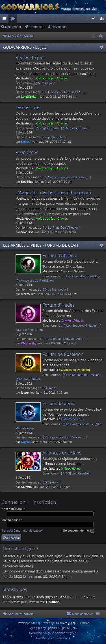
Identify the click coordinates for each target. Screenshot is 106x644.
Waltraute (28, 343)
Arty (43, 628)
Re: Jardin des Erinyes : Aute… (64, 339)
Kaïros (26, 142)
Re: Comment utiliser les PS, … (64, 92)
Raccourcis (5, 20)
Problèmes (27, 152)
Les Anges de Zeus (78, 424)
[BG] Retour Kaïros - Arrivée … (64, 437)
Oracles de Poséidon (75, 370)
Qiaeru (73, 633)
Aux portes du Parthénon (35, 280)
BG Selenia (50, 482)
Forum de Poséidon (63, 354)
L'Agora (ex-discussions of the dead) (53, 193)
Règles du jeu (30, 57)
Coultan (53, 602)
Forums (14, 20)
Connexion (37, 27)
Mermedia (28, 294)
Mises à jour (44, 83)
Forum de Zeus (58, 404)
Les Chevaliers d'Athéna (81, 276)
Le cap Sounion (28, 379)
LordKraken (30, 97)
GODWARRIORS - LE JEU (25, 47)
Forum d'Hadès (59, 305)
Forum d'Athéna (59, 255)
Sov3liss (27, 182)
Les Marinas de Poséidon (82, 375)
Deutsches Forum (75, 128)
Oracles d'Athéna (73, 271)
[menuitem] (101, 36)
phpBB (40, 623)
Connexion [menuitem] (95, 20)
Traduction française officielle (47, 633)
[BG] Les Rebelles (75, 473)
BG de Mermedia (54, 289)
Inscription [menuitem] (103, 20)
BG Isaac (49, 388)
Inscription (60, 27)
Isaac (25, 393)
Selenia (26, 487)
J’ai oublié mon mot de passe (21, 531)
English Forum (48, 128)
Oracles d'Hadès (72, 320)
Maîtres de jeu (46, 78)
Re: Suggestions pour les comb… (66, 177)
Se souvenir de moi (79, 531)
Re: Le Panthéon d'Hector (60, 228)
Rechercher (13, 27)
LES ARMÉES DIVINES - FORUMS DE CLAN (41, 245)
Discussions (28, 108)
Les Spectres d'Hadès (80, 326)
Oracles (62, 78)
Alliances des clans (62, 453)
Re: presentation (54, 137)
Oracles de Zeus (72, 419)
